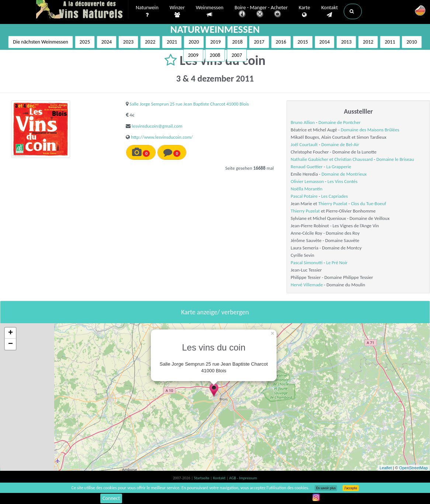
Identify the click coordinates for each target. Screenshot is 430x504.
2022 (150, 42)
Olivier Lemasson (307, 181)
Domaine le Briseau (395, 159)
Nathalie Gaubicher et (312, 159)
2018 (237, 42)
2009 (193, 55)
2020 (194, 42)
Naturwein (147, 11)
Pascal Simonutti (306, 263)
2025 (85, 42)
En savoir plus (326, 488)
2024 (107, 42)
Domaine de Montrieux (344, 174)
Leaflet (386, 468)
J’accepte (351, 488)
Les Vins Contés (342, 181)
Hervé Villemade (307, 285)
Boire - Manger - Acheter (261, 12)
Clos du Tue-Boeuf (369, 203)
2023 (128, 42)
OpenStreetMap (413, 468)
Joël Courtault (304, 144)
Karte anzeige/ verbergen (215, 312)
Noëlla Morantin (306, 189)
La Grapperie (339, 167)
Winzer (177, 11)
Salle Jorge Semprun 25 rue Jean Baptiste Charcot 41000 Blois (189, 104)
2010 (412, 42)
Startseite (202, 478)
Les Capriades (334, 196)
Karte (304, 11)
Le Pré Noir (337, 263)
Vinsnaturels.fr (82, 10)
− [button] (11, 344)
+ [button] (11, 333)
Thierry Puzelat (333, 203)
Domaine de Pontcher (339, 122)
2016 (281, 42)
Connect (111, 498)
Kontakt (330, 11)
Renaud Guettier (307, 167)
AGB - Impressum (243, 478)
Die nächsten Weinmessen (41, 42)
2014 (325, 42)
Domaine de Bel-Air (340, 144)
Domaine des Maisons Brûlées (370, 130)
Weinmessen (210, 11)
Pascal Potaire (304, 196)
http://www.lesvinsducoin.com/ (162, 137)
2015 (303, 42)
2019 (215, 42)
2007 (237, 55)
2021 (172, 42)
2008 (215, 55)
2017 (259, 42)
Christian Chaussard (354, 159)
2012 (368, 42)
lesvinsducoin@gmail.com (157, 126)
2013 (346, 42)
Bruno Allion (303, 122)
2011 (390, 42)
